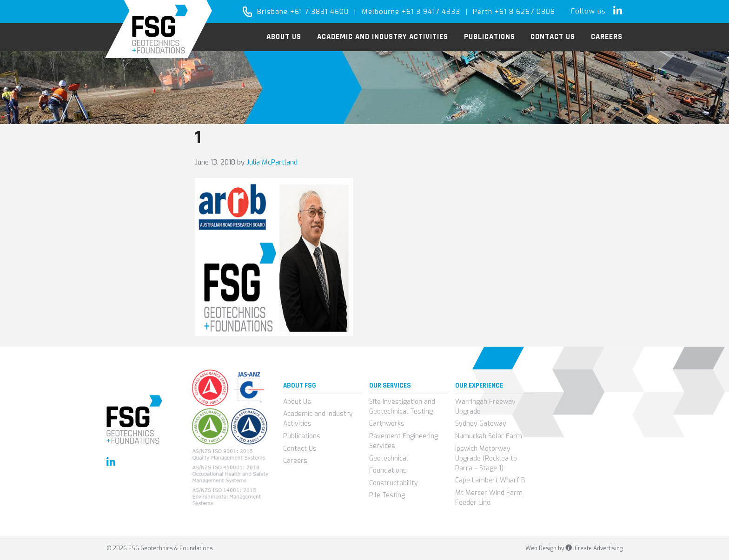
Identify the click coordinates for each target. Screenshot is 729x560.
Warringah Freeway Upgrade (485, 407)
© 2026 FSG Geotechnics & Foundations (160, 548)
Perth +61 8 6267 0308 (514, 12)
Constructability (394, 483)
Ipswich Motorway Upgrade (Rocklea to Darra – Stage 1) (486, 458)
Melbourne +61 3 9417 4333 (411, 12)
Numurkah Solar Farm (489, 436)
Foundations (388, 471)
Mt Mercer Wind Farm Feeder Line (489, 498)
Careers (295, 461)
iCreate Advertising (594, 548)
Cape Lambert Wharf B (490, 480)
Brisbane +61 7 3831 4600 (303, 12)
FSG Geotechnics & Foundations (159, 29)
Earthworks (387, 424)
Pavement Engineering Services (404, 441)
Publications (302, 436)
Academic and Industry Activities (318, 419)
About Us (297, 402)
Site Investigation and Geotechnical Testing (402, 407)
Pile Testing (387, 495)
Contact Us (300, 449)
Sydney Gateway (481, 424)
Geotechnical (389, 458)
